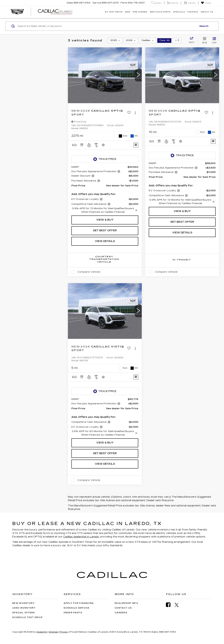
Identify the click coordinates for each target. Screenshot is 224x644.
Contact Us (123, 608)
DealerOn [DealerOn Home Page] (42, 632)
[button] (138, 75)
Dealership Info (126, 603)
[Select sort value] (193, 40)
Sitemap (53, 632)
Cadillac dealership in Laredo (81, 537)
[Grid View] (204, 41)
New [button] (128, 12)
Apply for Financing (79, 603)
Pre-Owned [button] (140, 12)
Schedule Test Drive (27, 617)
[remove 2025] (115, 41)
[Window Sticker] (136, 145)
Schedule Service (77, 608)
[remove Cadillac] (147, 41)
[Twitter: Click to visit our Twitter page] (178, 605)
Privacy (64, 632)
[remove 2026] (131, 41)
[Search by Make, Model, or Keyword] (107, 26)
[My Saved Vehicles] (206, 3)
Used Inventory (24, 608)
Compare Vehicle (89, 272)
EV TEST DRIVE (114, 12)
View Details (105, 241)
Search (204, 26)
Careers (121, 613)
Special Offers (24, 613)
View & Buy (105, 220)
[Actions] (135, 113)
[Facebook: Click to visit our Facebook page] (170, 605)
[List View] (214, 41)
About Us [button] (207, 12)
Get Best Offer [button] (105, 230)
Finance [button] (193, 12)
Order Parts (73, 613)
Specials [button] (179, 12)
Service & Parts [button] (160, 12)
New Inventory (23, 603)
